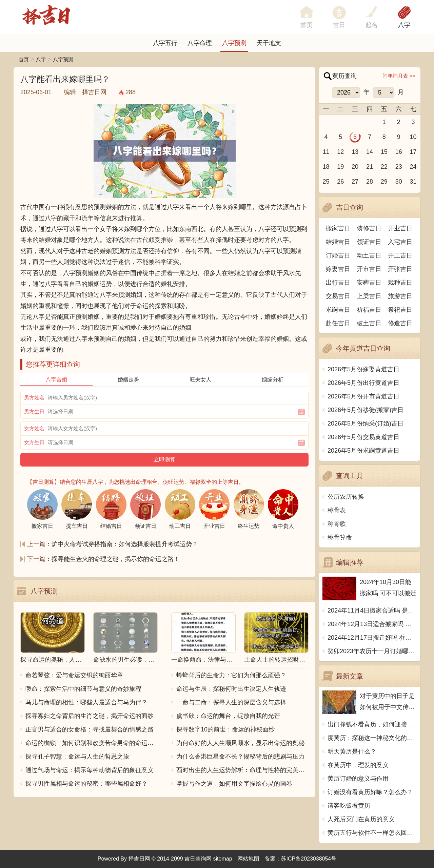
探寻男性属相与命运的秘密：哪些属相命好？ (86, 784)
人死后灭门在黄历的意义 (361, 819)
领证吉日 (369, 242)
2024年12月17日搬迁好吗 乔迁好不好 (372, 638)
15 (384, 152)
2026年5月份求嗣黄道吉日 (363, 451)
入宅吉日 (400, 242)
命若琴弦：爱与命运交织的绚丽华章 (74, 675)
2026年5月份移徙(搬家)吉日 (366, 410)
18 (326, 167)
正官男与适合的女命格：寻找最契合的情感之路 (90, 729)
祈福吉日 (369, 310)
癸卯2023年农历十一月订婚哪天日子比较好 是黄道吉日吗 (372, 651)
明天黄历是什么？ (352, 751)
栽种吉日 (400, 283)
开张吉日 (400, 269)
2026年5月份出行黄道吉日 (363, 383)
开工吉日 (400, 255)
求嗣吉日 (338, 310)
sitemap (223, 859)
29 (384, 182)
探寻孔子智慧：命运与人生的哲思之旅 (77, 757)
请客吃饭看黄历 (349, 806)
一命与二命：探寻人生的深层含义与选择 (231, 702)
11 (326, 152)
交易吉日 (338, 296)
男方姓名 (34, 398)
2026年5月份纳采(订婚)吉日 (366, 423)
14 (370, 152)
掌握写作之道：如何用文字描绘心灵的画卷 (234, 784)
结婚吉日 (338, 242)
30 (399, 182)
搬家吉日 (338, 228)
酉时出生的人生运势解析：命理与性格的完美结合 (242, 770)
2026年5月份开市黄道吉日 (363, 396)
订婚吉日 (338, 255)
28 (370, 182)
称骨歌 (337, 524)
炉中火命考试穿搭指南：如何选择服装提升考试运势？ (125, 544)
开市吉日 (369, 269)
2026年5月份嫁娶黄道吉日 (363, 369)
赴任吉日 (338, 323)
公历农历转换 (346, 497)
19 (340, 167)
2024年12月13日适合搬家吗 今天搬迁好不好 (372, 624)
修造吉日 (400, 323)
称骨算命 (340, 537)
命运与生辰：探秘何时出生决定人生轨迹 (231, 689)
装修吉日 (369, 228)
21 (370, 167)
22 (384, 167)
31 (413, 182)
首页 (24, 59)
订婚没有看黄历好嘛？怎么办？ (370, 792)
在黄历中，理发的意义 (358, 765)
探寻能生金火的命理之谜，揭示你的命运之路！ (116, 559)
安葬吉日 (369, 283)
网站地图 (249, 859)
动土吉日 (369, 255)
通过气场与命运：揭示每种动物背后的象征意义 (90, 770)
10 (413, 137)
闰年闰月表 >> (399, 76)
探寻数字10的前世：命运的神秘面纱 (225, 729)
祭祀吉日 (400, 310)
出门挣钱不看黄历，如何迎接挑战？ (372, 724)
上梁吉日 (369, 296)
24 (413, 167)
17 (413, 152)
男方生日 (34, 411)
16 (399, 152)
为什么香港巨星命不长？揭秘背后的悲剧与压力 (240, 757)
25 (326, 182)
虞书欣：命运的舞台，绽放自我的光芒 (228, 716)
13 (355, 152)
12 (340, 152)
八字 (404, 25)
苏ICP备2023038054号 (309, 859)
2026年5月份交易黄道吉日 (363, 437)
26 (340, 182)
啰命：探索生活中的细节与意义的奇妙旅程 (83, 689)
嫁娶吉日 (338, 269)
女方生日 (34, 442)
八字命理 (200, 43)
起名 (372, 25)
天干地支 (269, 43)
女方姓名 (34, 428)
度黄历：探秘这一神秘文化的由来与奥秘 (372, 738)
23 (399, 167)
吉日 (339, 25)
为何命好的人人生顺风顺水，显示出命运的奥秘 (240, 743)
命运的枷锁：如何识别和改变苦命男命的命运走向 (92, 743)
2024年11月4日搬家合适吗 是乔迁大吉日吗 (372, 611)
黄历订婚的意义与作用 (358, 779)
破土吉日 (369, 323)
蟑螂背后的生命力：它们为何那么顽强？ (231, 675)
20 (355, 167)
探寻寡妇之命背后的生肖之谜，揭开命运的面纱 (90, 716)
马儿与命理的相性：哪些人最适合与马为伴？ (86, 702)
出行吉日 (338, 283)
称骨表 (337, 510)
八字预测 (234, 43)
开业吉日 (400, 228)
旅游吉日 (400, 296)
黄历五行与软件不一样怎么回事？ (372, 833)
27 (355, 182)
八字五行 (165, 43)
